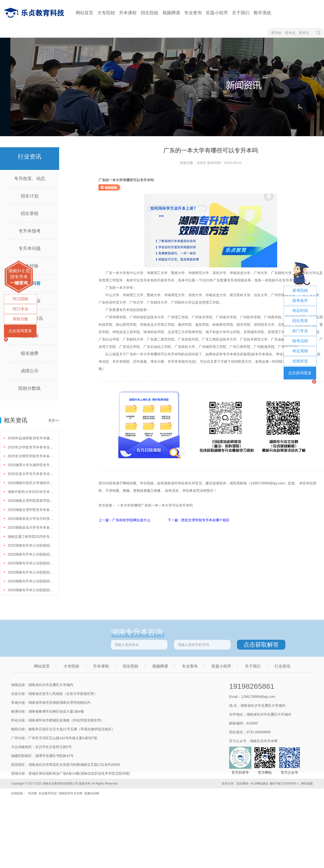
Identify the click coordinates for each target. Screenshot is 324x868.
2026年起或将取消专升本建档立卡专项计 (31, 438)
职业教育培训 (48, 793)
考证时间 (300, 311)
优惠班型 (300, 361)
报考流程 (300, 341)
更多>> (54, 420)
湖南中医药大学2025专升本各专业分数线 (31, 492)
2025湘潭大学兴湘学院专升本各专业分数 (31, 465)
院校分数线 (30, 388)
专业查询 (193, 13)
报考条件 (300, 301)
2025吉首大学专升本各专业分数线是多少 (31, 474)
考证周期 (300, 351)
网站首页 (85, 13)
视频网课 (171, 13)
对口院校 (20, 299)
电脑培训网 (92, 793)
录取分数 (20, 319)
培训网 (32, 793)
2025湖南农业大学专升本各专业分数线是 (31, 527)
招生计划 (30, 196)
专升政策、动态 (30, 179)
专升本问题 (30, 248)
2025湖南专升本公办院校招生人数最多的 (31, 545)
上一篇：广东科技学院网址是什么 (125, 520)
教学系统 (262, 13)
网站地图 (307, 784)
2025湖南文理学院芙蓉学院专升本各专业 (31, 501)
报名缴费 (30, 353)
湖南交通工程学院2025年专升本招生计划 (31, 537)
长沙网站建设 (259, 784)
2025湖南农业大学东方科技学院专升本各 (31, 519)
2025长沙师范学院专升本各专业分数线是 (31, 456)
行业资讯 (282, 666)
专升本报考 (30, 231)
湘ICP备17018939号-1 (284, 784)
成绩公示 (30, 371)
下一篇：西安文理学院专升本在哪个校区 (199, 520)
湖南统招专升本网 (70, 793)
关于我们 (241, 13)
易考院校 (300, 290)
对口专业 (20, 309)
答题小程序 (217, 13)
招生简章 (300, 321)
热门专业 (300, 331)
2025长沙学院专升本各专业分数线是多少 (31, 447)
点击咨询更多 (20, 331)
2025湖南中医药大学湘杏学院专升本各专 (31, 483)
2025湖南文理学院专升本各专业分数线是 (31, 510)
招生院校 (150, 13)
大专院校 (106, 13)
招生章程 (30, 213)
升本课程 (128, 13)
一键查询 (19, 283)
